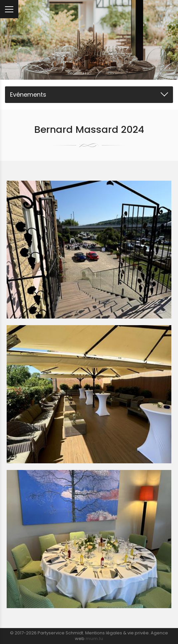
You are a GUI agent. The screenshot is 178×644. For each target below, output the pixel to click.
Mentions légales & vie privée (117, 633)
